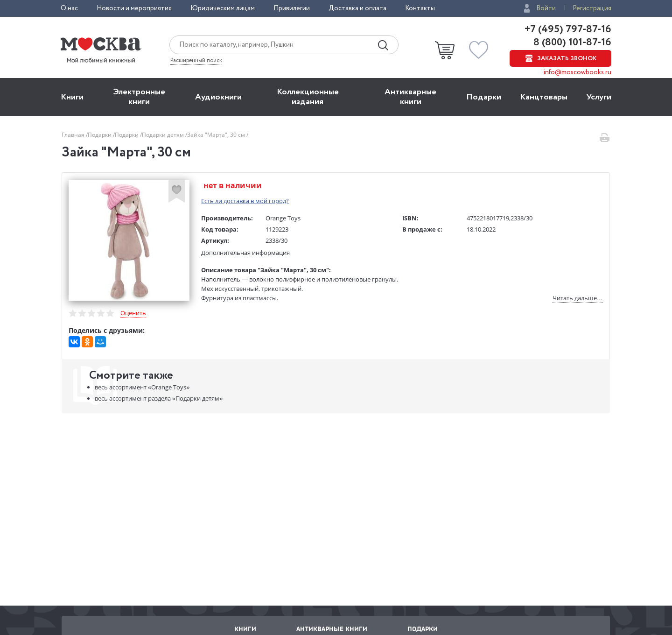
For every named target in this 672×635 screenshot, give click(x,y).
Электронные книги (139, 97)
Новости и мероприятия (134, 8)
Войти (546, 8)
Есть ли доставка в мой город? (245, 201)
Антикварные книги (410, 97)
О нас (69, 8)
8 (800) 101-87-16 (571, 42)
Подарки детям (164, 135)
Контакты (420, 8)
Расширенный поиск (196, 61)
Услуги (599, 97)
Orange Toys (283, 218)
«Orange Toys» (142, 388)
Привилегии (292, 8)
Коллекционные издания (308, 97)
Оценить (134, 313)
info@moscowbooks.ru (577, 72)
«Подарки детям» (159, 399)
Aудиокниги (218, 97)
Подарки (484, 97)
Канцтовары (544, 97)
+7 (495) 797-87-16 (568, 29)
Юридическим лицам (223, 8)
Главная (74, 135)
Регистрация (592, 8)
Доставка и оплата (357, 8)
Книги (72, 97)
